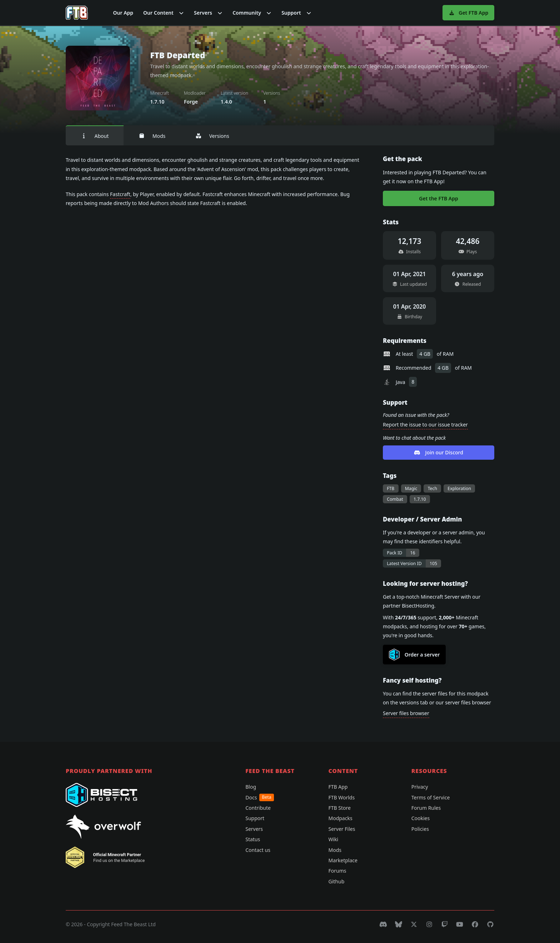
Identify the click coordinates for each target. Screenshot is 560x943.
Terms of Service (431, 797)
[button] (164, 13)
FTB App (338, 787)
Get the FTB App (438, 198)
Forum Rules (426, 808)
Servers (254, 829)
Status (253, 839)
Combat (395, 499)
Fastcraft (120, 194)
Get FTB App (468, 13)
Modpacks (340, 818)
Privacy (420, 787)
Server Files (342, 829)
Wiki (333, 839)
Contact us (258, 850)
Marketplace (343, 860)
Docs (259, 797)
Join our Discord (439, 452)
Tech (432, 488)
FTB (391, 488)
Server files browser (406, 713)
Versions (212, 136)
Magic (411, 488)
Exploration (459, 488)
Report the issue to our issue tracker (425, 425)
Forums (337, 871)
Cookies (421, 818)
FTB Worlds (341, 797)
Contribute (258, 808)
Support (255, 818)
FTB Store (339, 808)
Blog (251, 787)
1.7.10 (420, 499)
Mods (152, 136)
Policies (420, 829)
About (95, 136)
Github (336, 881)
